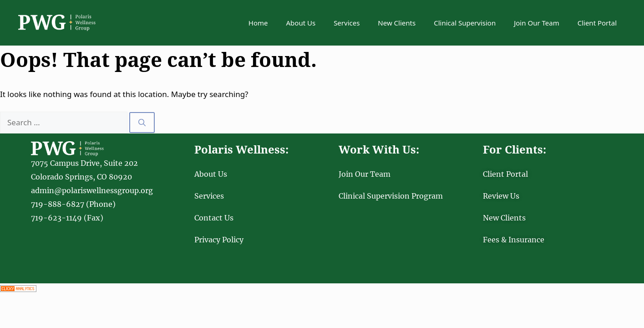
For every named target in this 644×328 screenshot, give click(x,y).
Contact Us (214, 218)
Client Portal (597, 23)
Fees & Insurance (514, 240)
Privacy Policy (219, 240)
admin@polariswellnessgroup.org (92, 190)
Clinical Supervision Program (391, 196)
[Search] (142, 123)
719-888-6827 (58, 204)
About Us (301, 23)
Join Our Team (536, 23)
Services (347, 23)
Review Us (501, 196)
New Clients (397, 23)
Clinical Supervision (465, 23)
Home (258, 23)
